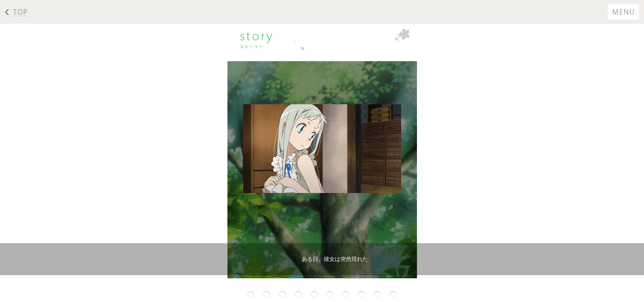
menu (624, 12)
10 (393, 294)
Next (9, 190)
